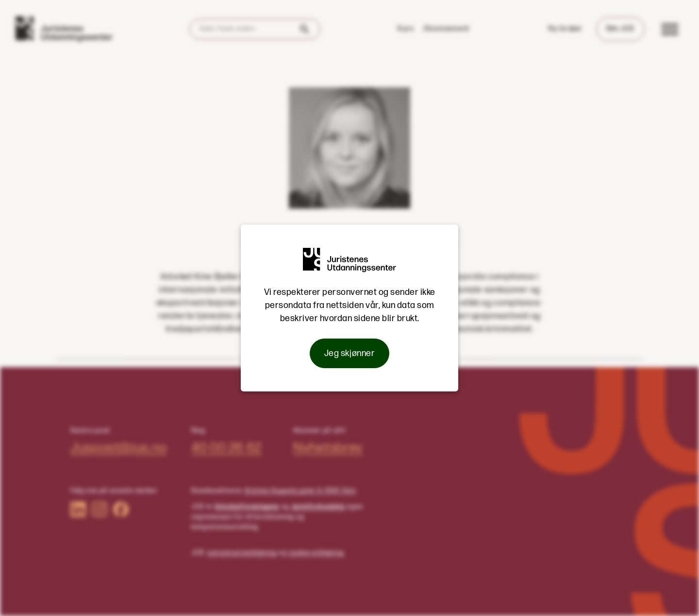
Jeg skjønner (349, 353)
